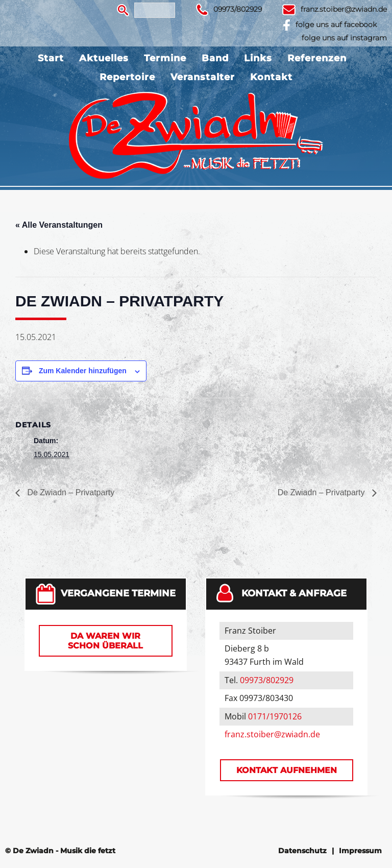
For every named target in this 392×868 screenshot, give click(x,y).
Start (51, 58)
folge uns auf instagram (344, 38)
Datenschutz (302, 851)
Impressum (360, 851)
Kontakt (271, 77)
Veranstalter (203, 77)
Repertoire (127, 77)
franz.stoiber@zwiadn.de (344, 9)
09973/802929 (238, 9)
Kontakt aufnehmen (287, 770)
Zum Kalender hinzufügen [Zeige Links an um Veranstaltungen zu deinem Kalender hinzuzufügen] (83, 371)
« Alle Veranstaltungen (59, 225)
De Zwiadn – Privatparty (70, 492)
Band (215, 58)
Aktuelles (104, 58)
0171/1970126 (275, 716)
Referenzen (317, 58)
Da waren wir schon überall (105, 641)
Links (258, 58)
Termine (165, 58)
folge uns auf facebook (336, 25)
